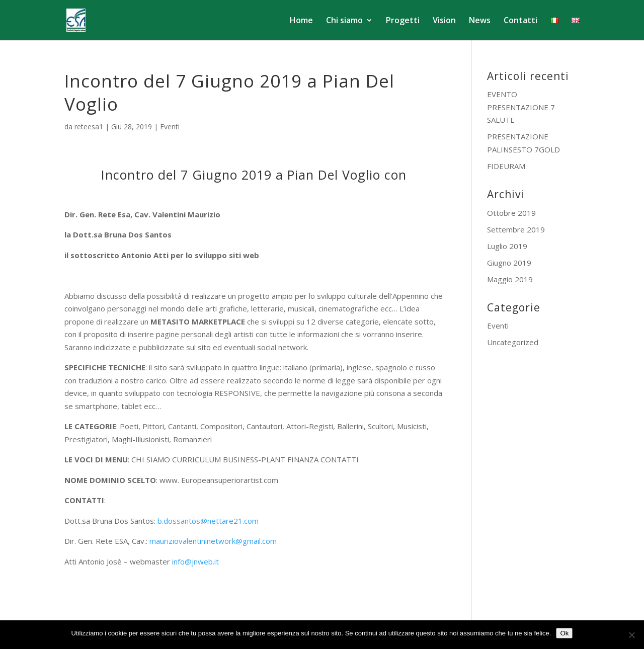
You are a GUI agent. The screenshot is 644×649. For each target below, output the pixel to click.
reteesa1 (89, 127)
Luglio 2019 (507, 246)
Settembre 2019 (516, 229)
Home (301, 21)
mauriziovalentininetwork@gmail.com (213, 541)
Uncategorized (513, 342)
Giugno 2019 (509, 263)
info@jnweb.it (195, 561)
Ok (564, 633)
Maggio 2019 (510, 279)
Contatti (520, 21)
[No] (631, 635)
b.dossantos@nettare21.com (208, 521)
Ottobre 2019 (511, 213)
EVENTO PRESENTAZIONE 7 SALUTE (521, 107)
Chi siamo (344, 21)
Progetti (403, 21)
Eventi (170, 127)
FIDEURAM (506, 166)
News (480, 21)
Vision (444, 21)
